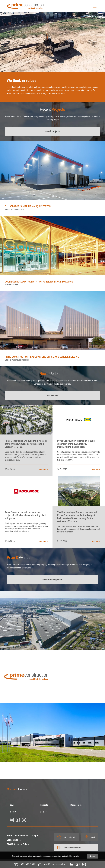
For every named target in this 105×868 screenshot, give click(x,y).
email (90, 837)
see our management (52, 579)
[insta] (24, 820)
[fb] (18, 820)
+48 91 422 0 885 (66, 837)
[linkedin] (12, 820)
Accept (93, 856)
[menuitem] (22, 805)
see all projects (53, 131)
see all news (52, 395)
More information (74, 856)
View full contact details (69, 847)
